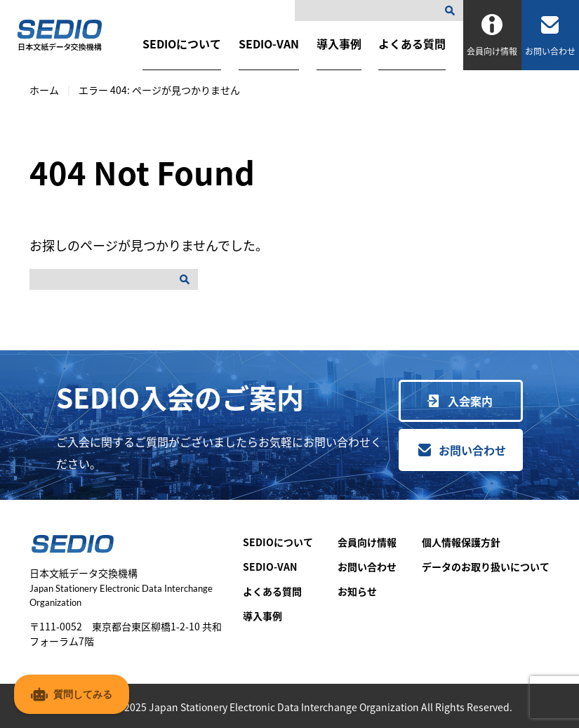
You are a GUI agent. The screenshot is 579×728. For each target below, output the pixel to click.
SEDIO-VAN (269, 44)
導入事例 (339, 44)
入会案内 (470, 401)
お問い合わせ (472, 450)
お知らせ (357, 591)
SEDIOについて (182, 44)
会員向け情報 (367, 542)
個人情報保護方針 (461, 542)
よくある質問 (412, 44)
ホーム (44, 90)
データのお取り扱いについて (486, 567)
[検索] (453, 11)
